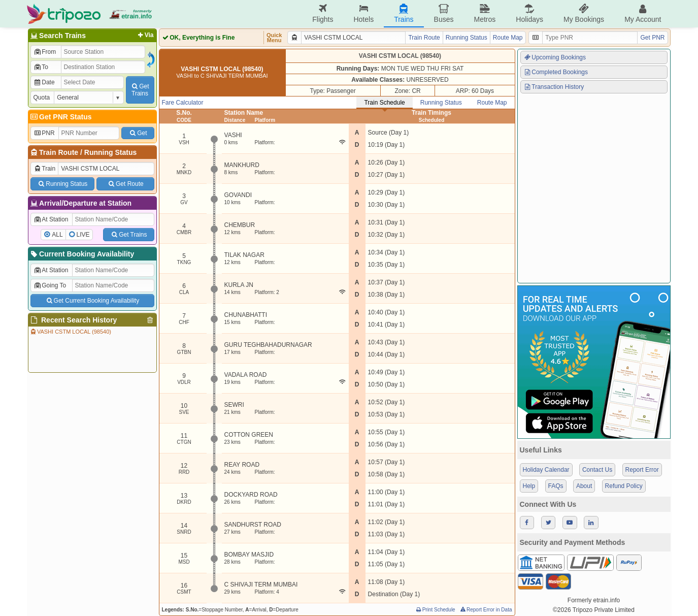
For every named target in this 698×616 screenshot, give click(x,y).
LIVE (83, 235)
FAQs (556, 486)
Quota (42, 98)
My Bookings (584, 13)
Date (44, 82)
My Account (643, 13)
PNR (44, 133)
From (45, 52)
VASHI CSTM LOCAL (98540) (70, 332)
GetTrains (140, 90)
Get (138, 133)
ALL (57, 235)
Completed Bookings (556, 72)
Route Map (508, 38)
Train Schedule (384, 103)
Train (45, 169)
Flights (323, 13)
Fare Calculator (183, 103)
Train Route (59, 152)
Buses (444, 13)
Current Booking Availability (82, 254)
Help (529, 486)
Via (145, 35)
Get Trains (128, 235)
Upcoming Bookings (555, 57)
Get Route (125, 184)
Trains (404, 13)
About (584, 486)
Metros (485, 13)
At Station (51, 219)
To (41, 67)
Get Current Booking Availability (92, 301)
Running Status (110, 152)
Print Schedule (435, 610)
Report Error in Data (486, 610)
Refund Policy (624, 486)
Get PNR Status (61, 117)
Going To (50, 285)
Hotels (363, 13)
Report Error (642, 470)
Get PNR (652, 38)
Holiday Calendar (546, 470)
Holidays (529, 13)
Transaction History (554, 87)
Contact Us (597, 470)
